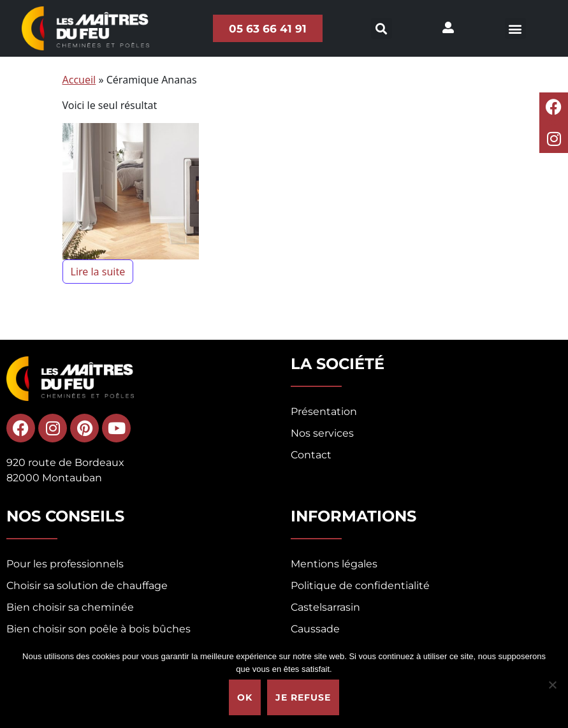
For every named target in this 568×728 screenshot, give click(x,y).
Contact (311, 455)
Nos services (322, 433)
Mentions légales (334, 564)
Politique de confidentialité (360, 586)
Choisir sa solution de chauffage (87, 586)
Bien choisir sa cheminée (70, 607)
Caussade (315, 629)
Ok (245, 697)
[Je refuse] (552, 685)
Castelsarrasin (325, 607)
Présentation (324, 411)
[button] (515, 28)
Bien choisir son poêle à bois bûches (98, 629)
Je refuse (303, 697)
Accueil (79, 80)
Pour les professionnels (65, 564)
